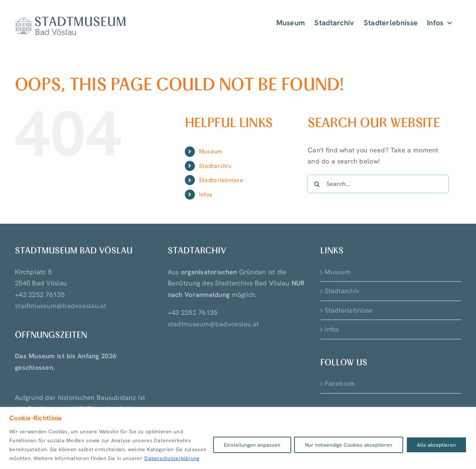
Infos (206, 195)
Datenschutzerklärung (172, 458)
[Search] (317, 184)
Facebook (340, 383)
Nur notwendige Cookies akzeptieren (349, 445)
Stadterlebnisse (221, 180)
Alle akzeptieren (436, 445)
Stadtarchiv (215, 166)
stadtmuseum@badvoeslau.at (61, 306)
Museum (211, 151)
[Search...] (378, 184)
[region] (238, 438)
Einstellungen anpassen (252, 445)
